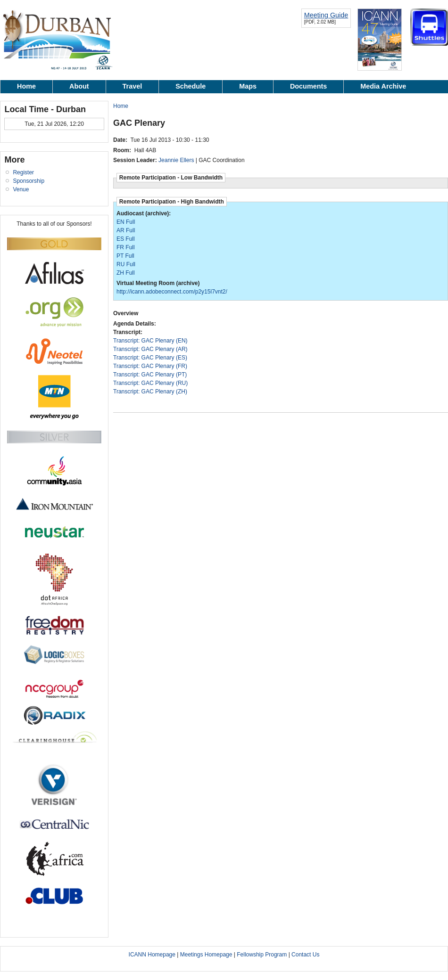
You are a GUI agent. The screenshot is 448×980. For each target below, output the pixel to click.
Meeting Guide (326, 15)
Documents (308, 86)
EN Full (126, 222)
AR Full (126, 230)
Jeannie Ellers (176, 160)
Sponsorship (29, 181)
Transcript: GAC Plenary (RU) (150, 383)
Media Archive (383, 86)
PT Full (125, 256)
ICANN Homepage (152, 955)
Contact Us (305, 955)
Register (23, 172)
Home (26, 86)
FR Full (126, 247)
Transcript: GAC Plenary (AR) (150, 349)
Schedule (191, 86)
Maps (248, 86)
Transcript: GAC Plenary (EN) (150, 341)
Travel (133, 86)
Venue (21, 189)
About (79, 86)
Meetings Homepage (207, 955)
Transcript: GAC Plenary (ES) (150, 358)
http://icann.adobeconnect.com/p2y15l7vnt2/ (172, 292)
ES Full (126, 239)
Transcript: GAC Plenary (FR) (150, 366)
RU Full (126, 264)
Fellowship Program (262, 955)
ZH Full (126, 273)
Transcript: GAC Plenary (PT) (150, 375)
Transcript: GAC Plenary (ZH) (150, 392)
